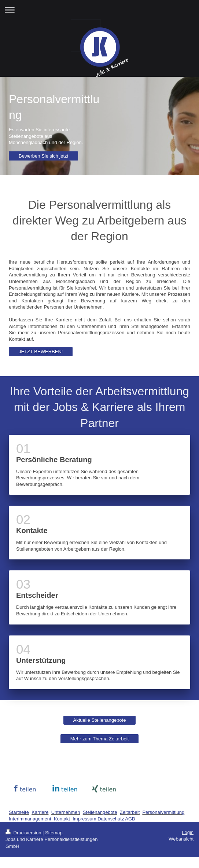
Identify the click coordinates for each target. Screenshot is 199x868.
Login (188, 832)
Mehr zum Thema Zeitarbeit (99, 739)
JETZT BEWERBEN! (41, 352)
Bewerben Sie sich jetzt (43, 156)
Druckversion (24, 833)
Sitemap (54, 833)
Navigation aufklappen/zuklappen (99, 10)
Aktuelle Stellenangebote (100, 720)
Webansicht (181, 839)
